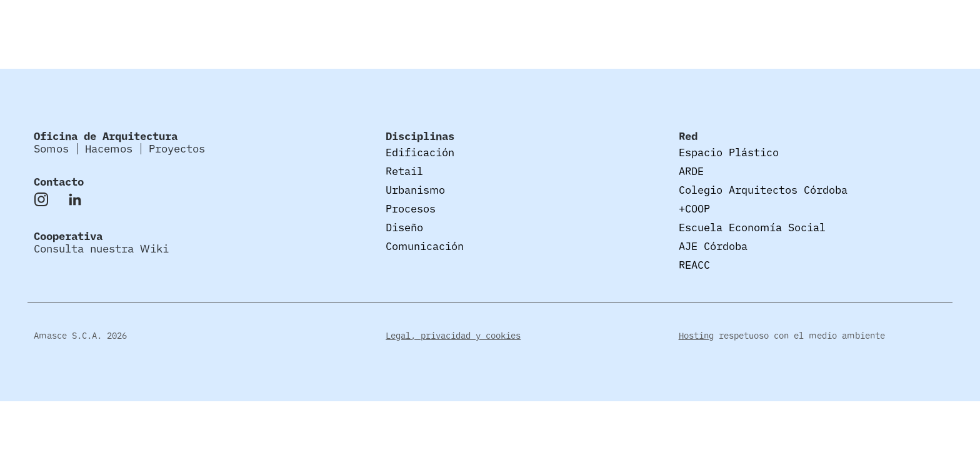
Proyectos (927, 25)
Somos (789, 25)
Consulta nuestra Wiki (101, 248)
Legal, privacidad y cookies (453, 336)
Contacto (59, 182)
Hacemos (852, 25)
